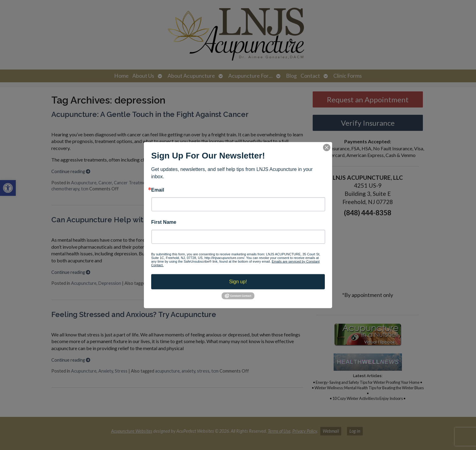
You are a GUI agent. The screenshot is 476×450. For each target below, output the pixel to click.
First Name (164, 222)
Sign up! (238, 281)
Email (158, 190)
